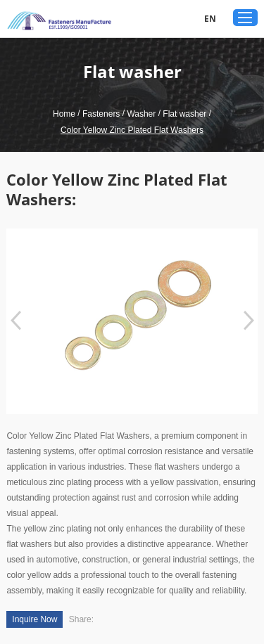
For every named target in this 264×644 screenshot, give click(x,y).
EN (210, 19)
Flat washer (184, 114)
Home (64, 114)
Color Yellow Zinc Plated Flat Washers (132, 130)
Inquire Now (34, 619)
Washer (141, 114)
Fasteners (101, 114)
